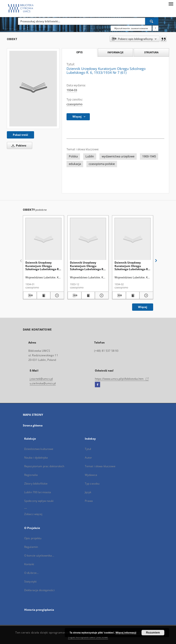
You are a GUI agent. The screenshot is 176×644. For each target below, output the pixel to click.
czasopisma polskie (102, 164)
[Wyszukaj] (152, 21)
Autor (88, 458)
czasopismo (75, 104)
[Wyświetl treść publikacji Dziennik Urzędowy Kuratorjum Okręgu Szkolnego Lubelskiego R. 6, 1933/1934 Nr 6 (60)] (133, 295)
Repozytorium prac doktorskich (44, 466)
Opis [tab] (79, 52)
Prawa (89, 501)
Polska (73, 156)
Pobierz (18, 145)
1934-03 (72, 90)
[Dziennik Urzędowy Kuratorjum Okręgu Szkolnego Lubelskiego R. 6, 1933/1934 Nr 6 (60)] (133, 239)
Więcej (143, 307)
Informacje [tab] (115, 52)
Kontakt (29, 564)
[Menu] (171, 4)
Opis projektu (33, 538)
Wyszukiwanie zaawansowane (131, 28)
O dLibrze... (31, 573)
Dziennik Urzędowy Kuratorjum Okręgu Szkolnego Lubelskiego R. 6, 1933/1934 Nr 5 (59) (42, 266)
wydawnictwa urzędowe (118, 156)
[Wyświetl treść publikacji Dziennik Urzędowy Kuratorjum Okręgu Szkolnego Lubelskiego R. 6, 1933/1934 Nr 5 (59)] (44, 295)
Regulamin (31, 547)
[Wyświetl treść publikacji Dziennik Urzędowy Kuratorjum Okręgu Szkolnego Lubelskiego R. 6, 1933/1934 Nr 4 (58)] (88, 295)
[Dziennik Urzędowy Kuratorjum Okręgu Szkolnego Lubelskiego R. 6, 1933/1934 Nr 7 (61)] (33, 89)
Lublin (90, 156)
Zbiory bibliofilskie (36, 484)
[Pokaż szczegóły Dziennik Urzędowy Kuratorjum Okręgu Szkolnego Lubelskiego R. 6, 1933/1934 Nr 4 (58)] (101, 295)
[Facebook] (97, 385)
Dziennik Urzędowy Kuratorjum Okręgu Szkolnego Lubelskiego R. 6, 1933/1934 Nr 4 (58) (87, 266)
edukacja (75, 164)
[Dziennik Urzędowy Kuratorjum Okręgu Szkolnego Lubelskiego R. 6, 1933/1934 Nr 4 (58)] (88, 239)
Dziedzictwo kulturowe (39, 449)
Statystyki (30, 581)
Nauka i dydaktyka (36, 458)
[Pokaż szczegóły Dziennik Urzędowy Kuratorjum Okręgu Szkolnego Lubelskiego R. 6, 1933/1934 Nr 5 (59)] (56, 295)
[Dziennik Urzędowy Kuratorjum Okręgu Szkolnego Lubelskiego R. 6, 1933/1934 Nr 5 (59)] (43, 239)
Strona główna (33, 425)
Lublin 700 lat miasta (38, 492)
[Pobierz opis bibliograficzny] (30, 295)
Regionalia (31, 475)
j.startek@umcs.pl (41, 379)
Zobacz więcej (33, 514)
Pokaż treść (20, 135)
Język (88, 492)
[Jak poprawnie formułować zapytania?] (155, 28)
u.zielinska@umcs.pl (43, 383)
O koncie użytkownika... (39, 555)
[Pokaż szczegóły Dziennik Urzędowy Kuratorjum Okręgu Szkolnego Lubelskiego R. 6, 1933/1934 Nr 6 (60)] (146, 295)
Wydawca (91, 475)
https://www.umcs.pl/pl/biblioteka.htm (122, 379)
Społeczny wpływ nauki (39, 501)
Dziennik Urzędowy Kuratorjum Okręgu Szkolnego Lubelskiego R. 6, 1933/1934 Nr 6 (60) (132, 266)
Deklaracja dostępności (39, 590)
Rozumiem (153, 633)
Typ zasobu (92, 484)
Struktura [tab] (151, 52)
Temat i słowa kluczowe (100, 466)
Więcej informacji (126, 633)
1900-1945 (149, 156)
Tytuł (88, 449)
